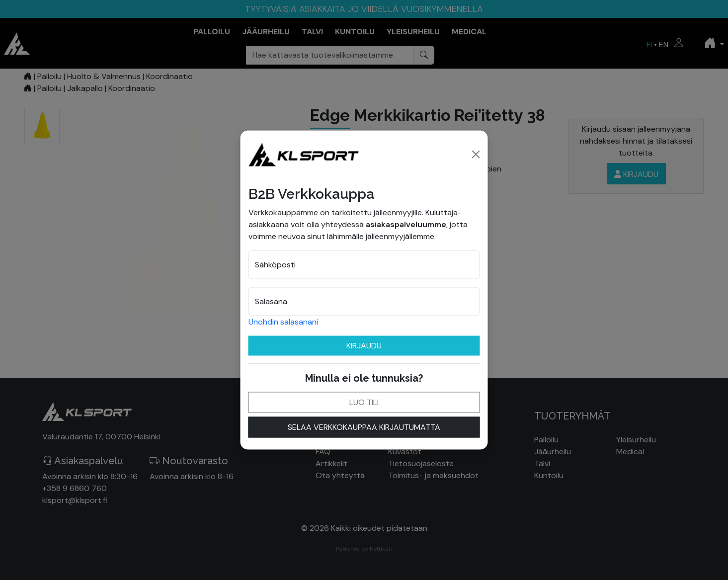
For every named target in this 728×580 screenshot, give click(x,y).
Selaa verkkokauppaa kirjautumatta (364, 427)
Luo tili (364, 402)
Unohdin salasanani (283, 321)
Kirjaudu (364, 345)
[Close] (476, 154)
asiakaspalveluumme (406, 224)
